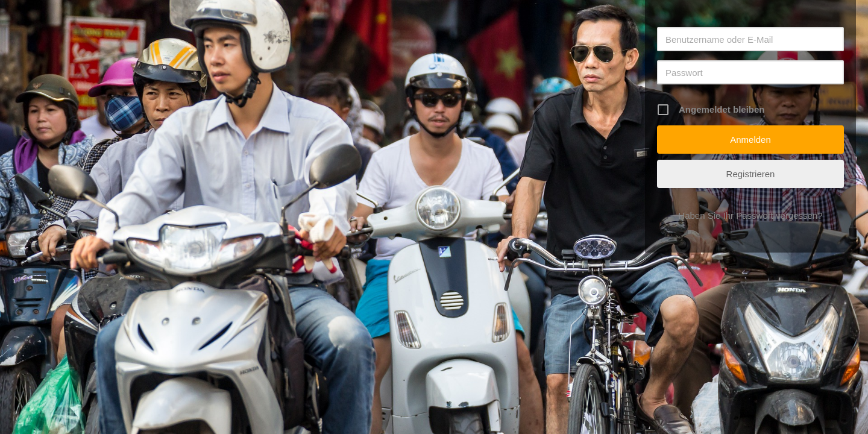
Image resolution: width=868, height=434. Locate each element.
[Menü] (39, 277)
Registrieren (751, 174)
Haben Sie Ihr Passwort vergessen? (750, 215)
